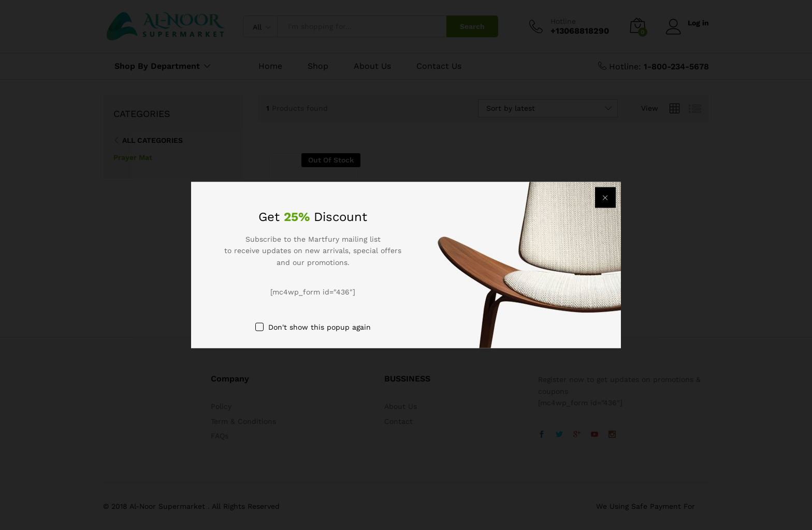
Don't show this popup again (320, 327)
